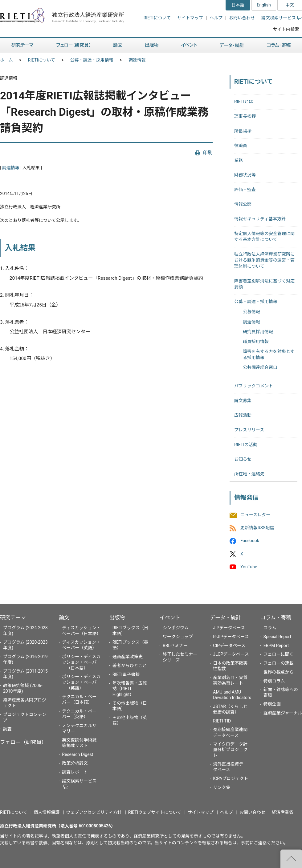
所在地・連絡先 (249, 474)
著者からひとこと (130, 666)
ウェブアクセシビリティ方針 (94, 812)
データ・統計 (225, 618)
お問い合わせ (242, 18)
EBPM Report (276, 646)
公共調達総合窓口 (260, 367)
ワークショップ (178, 637)
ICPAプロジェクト (231, 778)
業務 (239, 160)
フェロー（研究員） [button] (73, 45)
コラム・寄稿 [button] (279, 45)
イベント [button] (189, 45)
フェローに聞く (279, 654)
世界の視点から (279, 672)
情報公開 (243, 204)
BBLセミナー (175, 646)
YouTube (249, 567)
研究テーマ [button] (22, 45)
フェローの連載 (279, 663)
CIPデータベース (229, 646)
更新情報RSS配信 (257, 528)
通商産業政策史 (128, 657)
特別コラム (274, 681)
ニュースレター (255, 515)
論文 (64, 618)
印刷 (208, 153)
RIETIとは (244, 102)
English (264, 5)
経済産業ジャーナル (283, 713)
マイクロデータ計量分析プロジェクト (230, 750)
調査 (7, 729)
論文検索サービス (282, 18)
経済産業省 (283, 812)
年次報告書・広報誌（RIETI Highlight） (130, 689)
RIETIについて (157, 18)
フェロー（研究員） (23, 742)
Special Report (277, 637)
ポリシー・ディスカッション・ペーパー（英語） (81, 682)
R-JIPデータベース (231, 637)
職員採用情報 (256, 342)
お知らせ (243, 459)
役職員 (241, 146)
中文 (290, 5)
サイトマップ (190, 18)
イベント (170, 618)
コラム (270, 628)
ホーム (6, 60)
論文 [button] (118, 45)
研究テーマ (13, 618)
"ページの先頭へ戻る (291, 859)
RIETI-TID (222, 721)
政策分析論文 (75, 763)
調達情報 (137, 60)
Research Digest (78, 754)
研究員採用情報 (258, 332)
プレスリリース (249, 430)
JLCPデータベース (231, 654)
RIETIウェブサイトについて (155, 812)
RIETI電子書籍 (126, 674)
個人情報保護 (47, 812)
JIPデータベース (229, 628)
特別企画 (272, 704)
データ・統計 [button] (232, 45)
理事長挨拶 (245, 116)
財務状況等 (245, 175)
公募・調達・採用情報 (92, 60)
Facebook (250, 541)
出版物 (117, 618)
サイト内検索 (286, 29)
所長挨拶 (243, 131)
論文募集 (243, 401)
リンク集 (222, 787)
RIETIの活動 (246, 445)
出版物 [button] (152, 45)
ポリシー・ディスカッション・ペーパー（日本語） (81, 662)
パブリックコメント (254, 386)
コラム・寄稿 (276, 618)
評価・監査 (245, 190)
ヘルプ (216, 18)
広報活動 (243, 415)
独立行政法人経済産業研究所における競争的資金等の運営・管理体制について (264, 260)
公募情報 (251, 312)
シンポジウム (176, 628)
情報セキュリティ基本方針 (260, 219)
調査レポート (75, 772)
